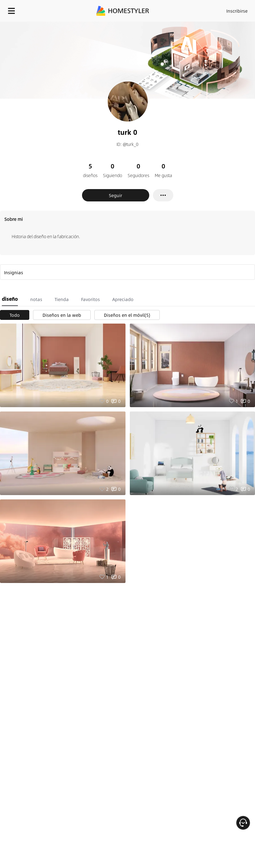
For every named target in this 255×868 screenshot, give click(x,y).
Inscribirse (237, 11)
